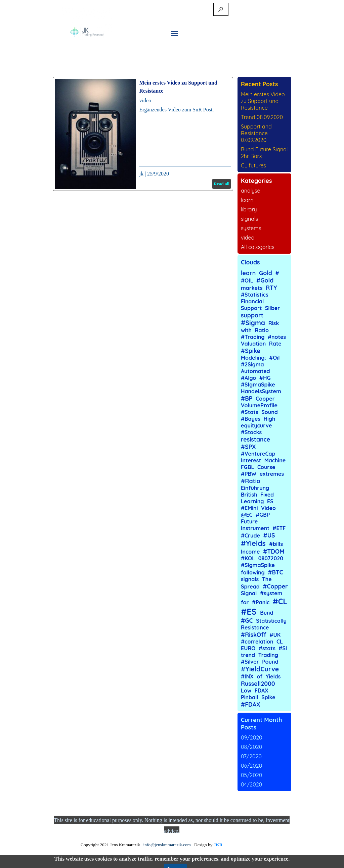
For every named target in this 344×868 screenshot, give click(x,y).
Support (251, 308)
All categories (258, 247)
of (260, 676)
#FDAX (250, 704)
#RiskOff (254, 634)
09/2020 (252, 737)
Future (249, 521)
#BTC (275, 572)
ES (270, 501)
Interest (251, 460)
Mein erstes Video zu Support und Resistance (263, 101)
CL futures (253, 165)
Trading (268, 655)
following (253, 572)
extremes (272, 474)
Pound (270, 662)
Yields (273, 676)
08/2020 (251, 747)
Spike (268, 697)
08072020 (271, 558)
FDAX (262, 691)
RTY (271, 288)
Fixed (267, 495)
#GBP (263, 515)
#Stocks (251, 432)
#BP (247, 398)
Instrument (255, 528)
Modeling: (253, 358)
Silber (272, 308)
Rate (275, 344)
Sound (270, 412)
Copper (265, 399)
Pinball (250, 697)
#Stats (250, 412)
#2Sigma (252, 364)
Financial (252, 301)
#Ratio (251, 481)
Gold (266, 273)
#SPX (248, 447)
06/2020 (251, 766)
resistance (255, 439)
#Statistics (255, 295)
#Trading (253, 337)
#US (269, 535)
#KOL (248, 558)
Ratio (262, 330)
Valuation (253, 344)
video (145, 100)
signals (249, 219)
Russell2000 (258, 683)
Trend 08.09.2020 (262, 117)
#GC (247, 620)
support (252, 315)
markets (252, 288)
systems (251, 228)
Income (250, 552)
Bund (267, 613)
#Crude (250, 535)
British (249, 495)
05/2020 (251, 775)
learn (247, 200)
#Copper (275, 586)
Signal (249, 593)
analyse (251, 191)
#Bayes (251, 419)
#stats (267, 648)
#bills (276, 544)
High (270, 419)
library (249, 209)
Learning (252, 501)
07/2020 (251, 756)
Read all (222, 184)
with (246, 330)
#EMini (249, 508)
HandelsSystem (261, 391)
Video (268, 508)
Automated (255, 371)
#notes (277, 337)
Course (266, 467)
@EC (247, 515)
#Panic (261, 602)
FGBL (247, 467)
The (267, 579)
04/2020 (251, 784)
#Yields (253, 543)
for (245, 602)
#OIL (247, 280)
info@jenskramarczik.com (167, 845)
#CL (280, 601)
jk (141, 174)
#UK (275, 635)
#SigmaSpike (258, 565)
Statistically (271, 621)
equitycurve (256, 425)
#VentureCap (258, 454)
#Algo (248, 378)
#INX (247, 676)
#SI (283, 648)
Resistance (255, 627)
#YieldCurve (260, 669)
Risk (274, 323)
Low (246, 691)
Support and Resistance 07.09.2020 (256, 133)
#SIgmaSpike (258, 385)
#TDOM (274, 551)
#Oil (274, 358)
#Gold (265, 280)
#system (271, 593)
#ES (249, 611)
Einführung (255, 488)
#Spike (251, 351)
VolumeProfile (259, 405)
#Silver (250, 662)
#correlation (257, 642)
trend (248, 655)
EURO (248, 648)
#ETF (279, 528)
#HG (265, 378)
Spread (250, 586)
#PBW (249, 474)
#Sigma (253, 323)
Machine (275, 460)
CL (280, 642)
